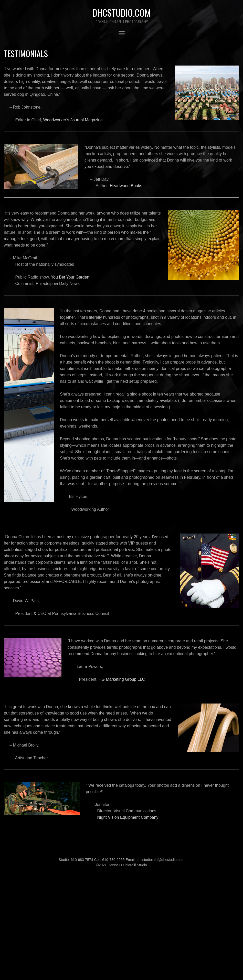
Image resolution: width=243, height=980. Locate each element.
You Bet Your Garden (70, 277)
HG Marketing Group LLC (122, 679)
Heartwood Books (126, 186)
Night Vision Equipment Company (128, 817)
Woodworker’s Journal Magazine (73, 120)
